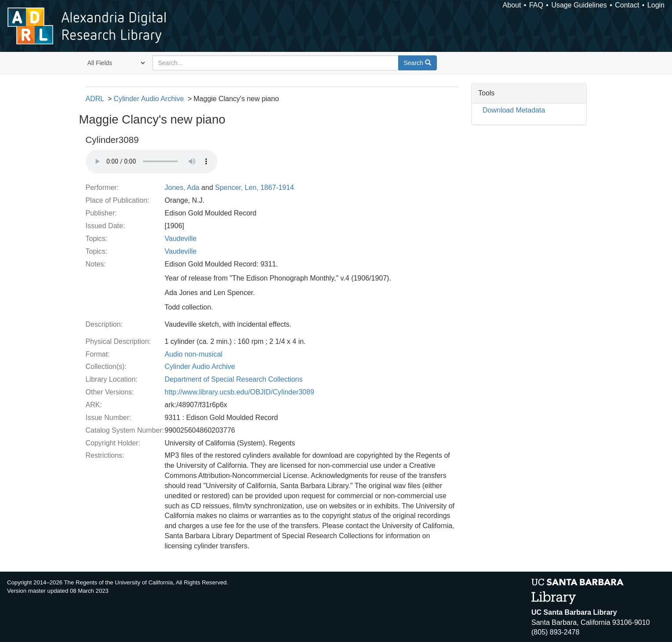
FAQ (536, 5)
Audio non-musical (194, 354)
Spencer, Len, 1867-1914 (254, 188)
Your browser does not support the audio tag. (152, 161)
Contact (627, 5)
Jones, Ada (182, 188)
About (512, 5)
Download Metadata (514, 110)
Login (656, 5)
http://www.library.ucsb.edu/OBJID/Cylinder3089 (240, 392)
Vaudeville (181, 239)
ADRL (95, 99)
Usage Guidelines (579, 5)
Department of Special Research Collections (234, 379)
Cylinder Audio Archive (149, 99)
